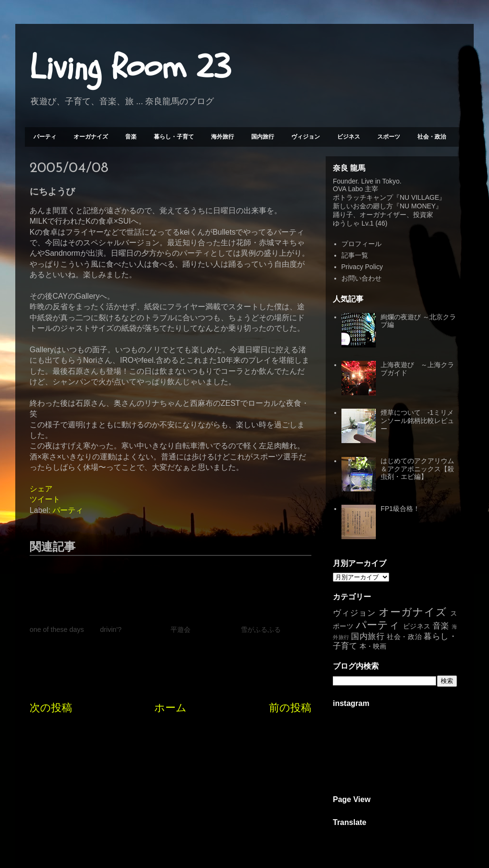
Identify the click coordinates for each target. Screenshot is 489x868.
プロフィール (361, 244)
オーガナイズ (91, 137)
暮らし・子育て (174, 137)
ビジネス (349, 137)
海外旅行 (223, 137)
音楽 (131, 137)
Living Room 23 (130, 67)
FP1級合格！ (400, 509)
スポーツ (389, 137)
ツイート (45, 499)
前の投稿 (290, 708)
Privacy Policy (362, 267)
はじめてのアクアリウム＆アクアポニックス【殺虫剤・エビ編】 (417, 469)
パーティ (45, 137)
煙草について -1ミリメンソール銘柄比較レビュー (417, 421)
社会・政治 (432, 137)
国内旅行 (263, 137)
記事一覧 (355, 255)
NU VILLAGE (419, 197)
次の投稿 (51, 708)
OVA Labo (348, 189)
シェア (41, 489)
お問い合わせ (361, 278)
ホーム (170, 708)
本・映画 (373, 646)
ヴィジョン (306, 137)
